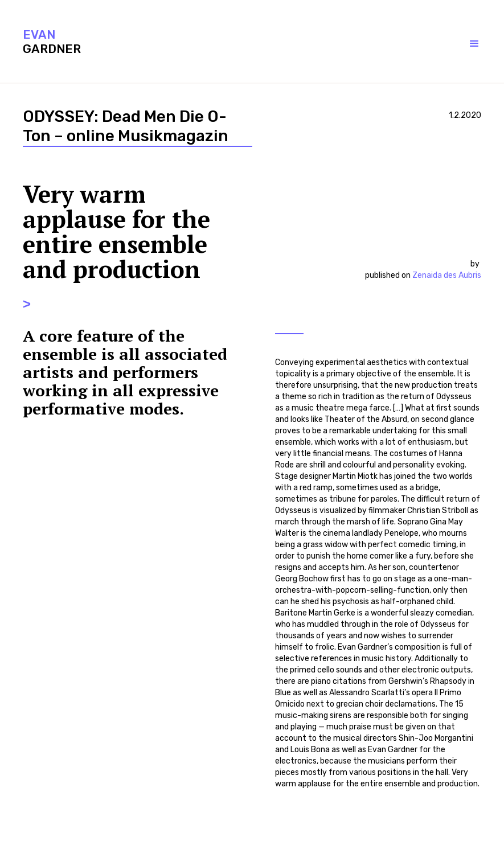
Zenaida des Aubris (447, 275)
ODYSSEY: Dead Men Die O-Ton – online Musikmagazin (126, 126)
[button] (463, 44)
